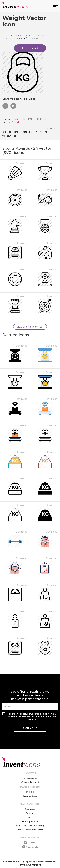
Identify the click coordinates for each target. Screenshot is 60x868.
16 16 (18, 36)
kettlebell (28, 132)
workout (7, 136)
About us (30, 809)
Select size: (7, 36)
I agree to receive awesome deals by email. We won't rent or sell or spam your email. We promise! (32, 717)
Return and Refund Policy (30, 825)
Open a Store (30, 796)
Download (22, 163)
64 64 (41, 36)
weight (43, 132)
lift (36, 132)
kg (15, 136)
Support (30, 813)
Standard (17, 122)
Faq (30, 817)
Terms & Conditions (30, 865)
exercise (7, 132)
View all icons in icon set (30, 327)
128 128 (8, 38)
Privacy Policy (30, 821)
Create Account (30, 782)
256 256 (21, 38)
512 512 (34, 38)
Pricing (30, 792)
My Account (30, 778)
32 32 (29, 36)
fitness (17, 132)
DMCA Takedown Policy (30, 830)
